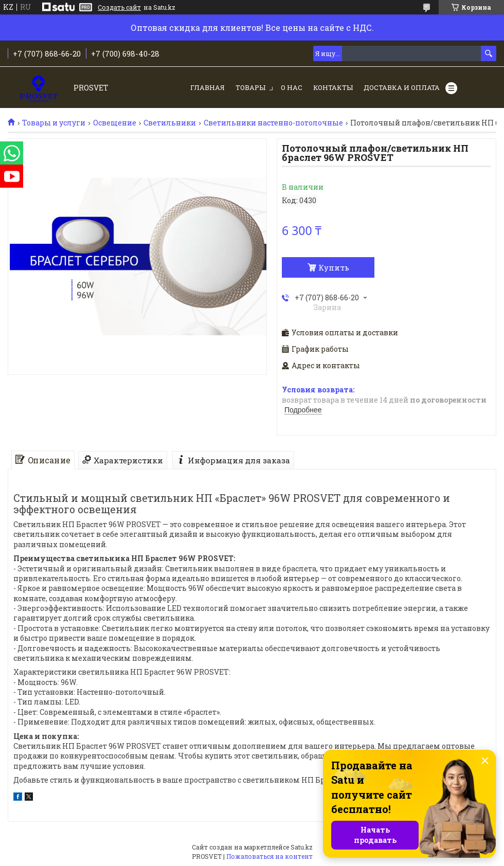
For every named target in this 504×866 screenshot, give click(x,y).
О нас (292, 87)
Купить (334, 267)
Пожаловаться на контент (269, 856)
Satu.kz (302, 847)
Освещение (115, 123)
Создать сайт (119, 7)
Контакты (333, 87)
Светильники (170, 123)
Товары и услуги (54, 123)
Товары (250, 87)
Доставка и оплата (402, 87)
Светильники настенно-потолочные (273, 123)
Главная (208, 87)
